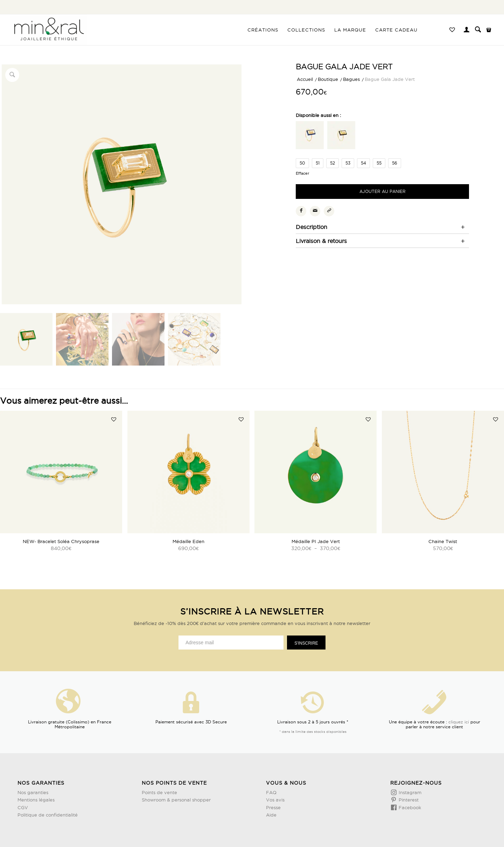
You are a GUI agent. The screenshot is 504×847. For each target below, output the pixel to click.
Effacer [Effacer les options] (302, 173)
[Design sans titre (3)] (48, 30)
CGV (23, 807)
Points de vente (159, 792)
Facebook (409, 807)
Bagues (351, 79)
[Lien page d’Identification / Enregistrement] (467, 30)
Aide (271, 815)
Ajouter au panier (383, 191)
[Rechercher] (478, 30)
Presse (273, 807)
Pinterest (408, 800)
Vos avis (275, 800)
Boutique (328, 79)
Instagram (409, 792)
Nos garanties (33, 792)
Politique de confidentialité (48, 815)
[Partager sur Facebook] (301, 211)
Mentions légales (36, 800)
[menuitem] (263, 30)
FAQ (271, 792)
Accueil (305, 79)
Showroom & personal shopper (176, 800)
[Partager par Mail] (315, 211)
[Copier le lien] (329, 211)
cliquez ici (459, 722)
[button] (114, 419)
